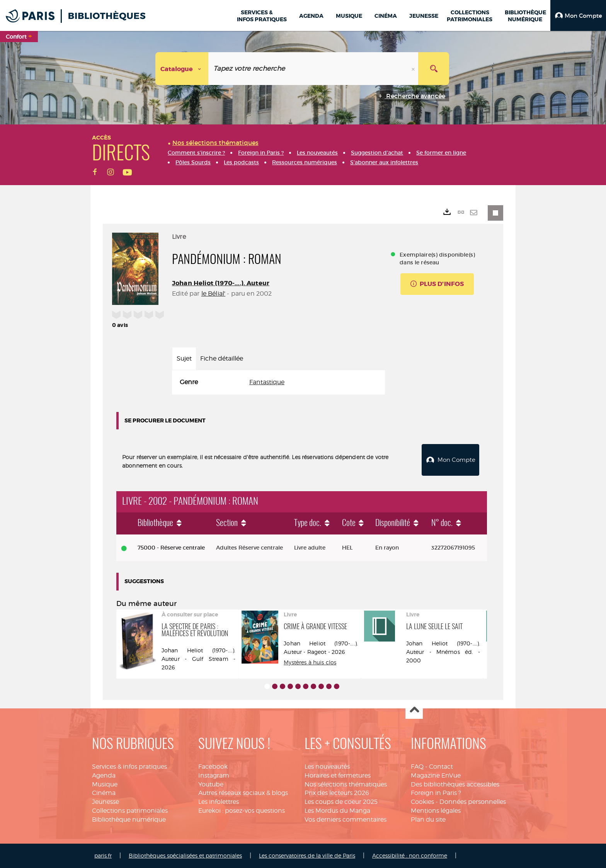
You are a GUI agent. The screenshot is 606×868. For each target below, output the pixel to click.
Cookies (422, 802)
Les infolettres (219, 802)
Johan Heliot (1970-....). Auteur (221, 283)
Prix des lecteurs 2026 (337, 793)
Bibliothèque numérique (129, 819)
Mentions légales (436, 811)
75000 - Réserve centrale (171, 548)
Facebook (213, 767)
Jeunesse (106, 802)
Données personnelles (473, 802)
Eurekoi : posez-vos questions (242, 811)
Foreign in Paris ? (436, 793)
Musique (105, 784)
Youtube (211, 784)
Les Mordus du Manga (337, 811)
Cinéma (104, 793)
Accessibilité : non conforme (410, 855)
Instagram (214, 775)
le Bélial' (214, 294)
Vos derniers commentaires (346, 819)
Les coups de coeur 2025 (341, 802)
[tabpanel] (278, 382)
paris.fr (103, 855)
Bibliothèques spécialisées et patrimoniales (185, 855)
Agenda (104, 775)
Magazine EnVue (436, 775)
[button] (578, 15)
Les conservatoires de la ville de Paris (307, 855)
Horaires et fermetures (338, 775)
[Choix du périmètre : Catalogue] (182, 69)
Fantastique (267, 382)
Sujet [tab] (184, 358)
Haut (414, 711)
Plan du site (428, 819)
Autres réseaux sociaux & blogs (243, 793)
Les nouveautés (327, 767)
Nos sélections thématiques (346, 784)
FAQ (417, 767)
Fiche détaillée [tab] (222, 358)
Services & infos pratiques (129, 767)
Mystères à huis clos (310, 662)
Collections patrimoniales (130, 811)
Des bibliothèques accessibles (455, 784)
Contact (441, 767)
